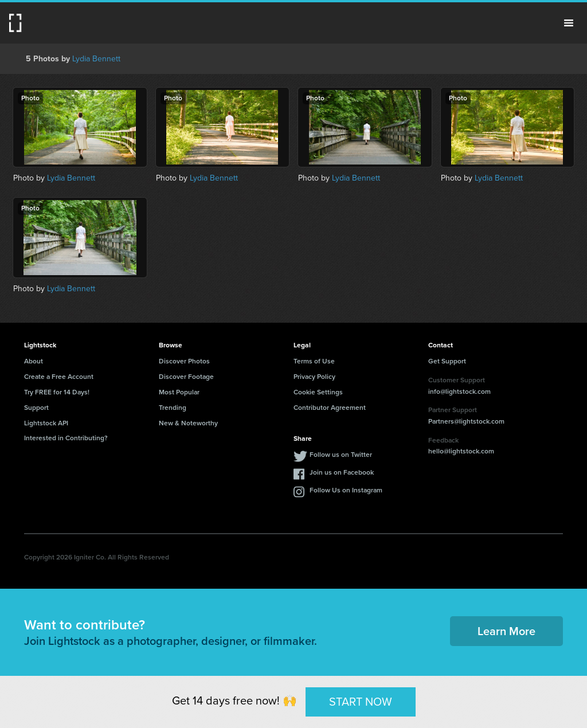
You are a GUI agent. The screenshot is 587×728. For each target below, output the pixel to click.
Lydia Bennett (96, 59)
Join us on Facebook (342, 472)
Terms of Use (314, 361)
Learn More (506, 631)
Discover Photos (184, 361)
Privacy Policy (314, 377)
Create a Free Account (59, 377)
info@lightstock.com (459, 392)
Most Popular (179, 392)
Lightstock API (46, 423)
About (34, 361)
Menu (569, 23)
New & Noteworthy (188, 423)
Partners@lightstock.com (466, 421)
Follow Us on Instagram (346, 490)
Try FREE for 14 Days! (57, 392)
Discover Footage (186, 377)
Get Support (447, 361)
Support (36, 408)
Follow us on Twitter (341, 455)
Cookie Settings (318, 392)
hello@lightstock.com (461, 451)
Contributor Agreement (330, 408)
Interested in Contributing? (66, 438)
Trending (173, 408)
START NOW (361, 702)
